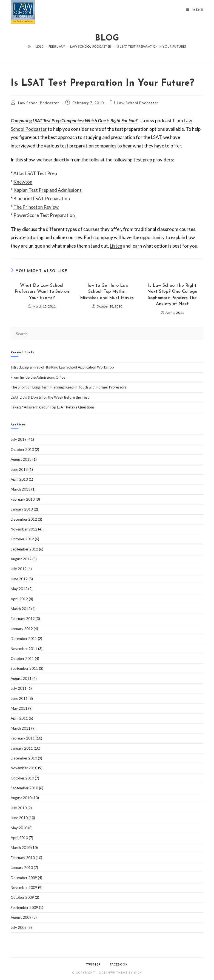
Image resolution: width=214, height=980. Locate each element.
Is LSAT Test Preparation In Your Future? (151, 46)
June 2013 (19, 469)
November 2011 (24, 649)
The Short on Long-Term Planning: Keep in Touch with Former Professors (69, 387)
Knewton (23, 182)
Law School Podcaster (39, 103)
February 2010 (23, 858)
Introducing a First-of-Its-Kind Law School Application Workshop (62, 367)
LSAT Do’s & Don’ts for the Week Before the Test (50, 397)
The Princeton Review (36, 207)
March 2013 (21, 489)
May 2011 (19, 708)
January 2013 (22, 509)
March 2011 (21, 728)
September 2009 (24, 907)
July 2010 (19, 808)
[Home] (29, 46)
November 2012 (24, 529)
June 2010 (19, 818)
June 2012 (19, 579)
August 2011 (21, 679)
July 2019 (19, 439)
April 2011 (19, 718)
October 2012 (22, 539)
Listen (116, 246)
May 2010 (19, 828)
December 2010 (24, 758)
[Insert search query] (107, 334)
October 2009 (22, 897)
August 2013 (21, 459)
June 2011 (19, 698)
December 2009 (24, 878)
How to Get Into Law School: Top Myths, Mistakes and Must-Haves (107, 292)
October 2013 (22, 450)
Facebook (119, 965)
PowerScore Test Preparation (44, 215)
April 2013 (19, 479)
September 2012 (24, 549)
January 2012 (22, 629)
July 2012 (19, 569)
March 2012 (21, 609)
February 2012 (23, 619)
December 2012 (24, 519)
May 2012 (19, 589)
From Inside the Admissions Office (38, 377)
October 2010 (22, 778)
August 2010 (21, 798)
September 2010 (24, 788)
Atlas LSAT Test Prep (35, 173)
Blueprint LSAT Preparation (42, 198)
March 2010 (21, 848)
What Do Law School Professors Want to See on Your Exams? (42, 292)
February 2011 (23, 738)
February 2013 (23, 499)
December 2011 (24, 639)
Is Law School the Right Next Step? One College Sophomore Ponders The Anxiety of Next (172, 295)
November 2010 (24, 768)
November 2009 (24, 888)
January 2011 (22, 748)
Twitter (93, 965)
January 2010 (22, 868)
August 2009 (21, 917)
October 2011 (22, 659)
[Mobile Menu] (195, 10)
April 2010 (19, 838)
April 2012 (19, 599)
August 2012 (21, 559)
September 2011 (24, 668)
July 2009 (19, 927)
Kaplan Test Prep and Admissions (48, 190)
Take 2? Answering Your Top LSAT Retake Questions (53, 407)
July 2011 (19, 688)
